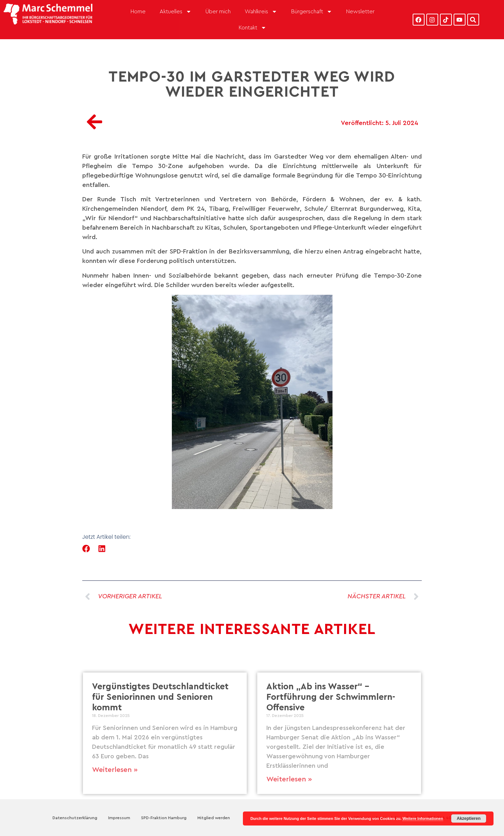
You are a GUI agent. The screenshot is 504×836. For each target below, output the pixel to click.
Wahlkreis (261, 12)
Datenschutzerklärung (75, 818)
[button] (86, 549)
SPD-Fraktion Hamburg (164, 818)
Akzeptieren (469, 818)
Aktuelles (176, 12)
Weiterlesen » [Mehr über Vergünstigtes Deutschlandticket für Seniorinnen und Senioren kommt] (115, 770)
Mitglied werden (214, 818)
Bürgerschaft (312, 12)
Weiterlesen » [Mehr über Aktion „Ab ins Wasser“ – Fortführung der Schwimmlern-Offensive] (289, 779)
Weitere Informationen (423, 818)
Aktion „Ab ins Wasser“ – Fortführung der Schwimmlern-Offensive (331, 697)
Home (138, 12)
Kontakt (253, 28)
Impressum (119, 818)
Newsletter (360, 12)
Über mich (218, 12)
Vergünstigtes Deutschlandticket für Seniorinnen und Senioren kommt (160, 697)
